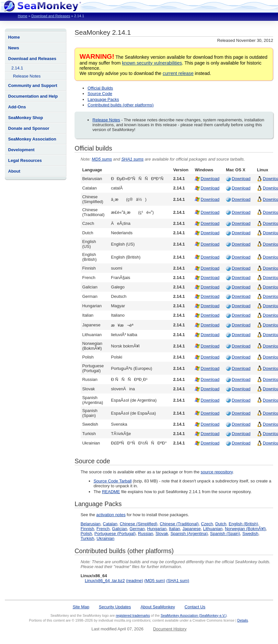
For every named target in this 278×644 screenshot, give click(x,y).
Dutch (221, 524)
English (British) (243, 524)
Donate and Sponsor (29, 128)
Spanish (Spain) (225, 534)
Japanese (191, 529)
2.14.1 (17, 68)
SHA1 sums (132, 159)
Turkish (87, 538)
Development (21, 150)
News (14, 48)
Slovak (162, 534)
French (103, 529)
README (111, 492)
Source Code (100, 94)
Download (210, 179)
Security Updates (115, 607)
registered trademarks (133, 615)
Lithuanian (213, 529)
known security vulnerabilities (152, 63)
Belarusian (91, 524)
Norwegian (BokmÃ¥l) (245, 529)
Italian (174, 529)
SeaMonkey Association (32, 139)
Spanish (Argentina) (189, 534)
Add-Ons (17, 107)
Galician (120, 529)
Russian (146, 534)
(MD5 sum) (155, 581)
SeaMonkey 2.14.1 (103, 32)
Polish (86, 534)
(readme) (135, 581)
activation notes (111, 515)
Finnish (87, 529)
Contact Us (195, 607)
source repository (217, 472)
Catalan (110, 524)
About (14, 171)
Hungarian (157, 529)
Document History (170, 629)
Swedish (250, 534)
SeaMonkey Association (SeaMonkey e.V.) (194, 615)
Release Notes (27, 76)
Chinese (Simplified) (138, 524)
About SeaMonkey (158, 607)
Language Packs (103, 99)
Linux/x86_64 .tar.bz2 (105, 581)
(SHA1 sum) (178, 581)
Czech (207, 524)
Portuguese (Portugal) (115, 534)
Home (23, 16)
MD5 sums (102, 159)
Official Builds (100, 88)
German (137, 529)
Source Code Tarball (113, 481)
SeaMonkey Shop (26, 118)
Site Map (81, 607)
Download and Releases (51, 16)
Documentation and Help (33, 96)
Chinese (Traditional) (179, 524)
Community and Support (33, 85)
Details (243, 620)
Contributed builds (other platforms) (121, 105)
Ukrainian (105, 538)
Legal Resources (25, 160)
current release (178, 73)
